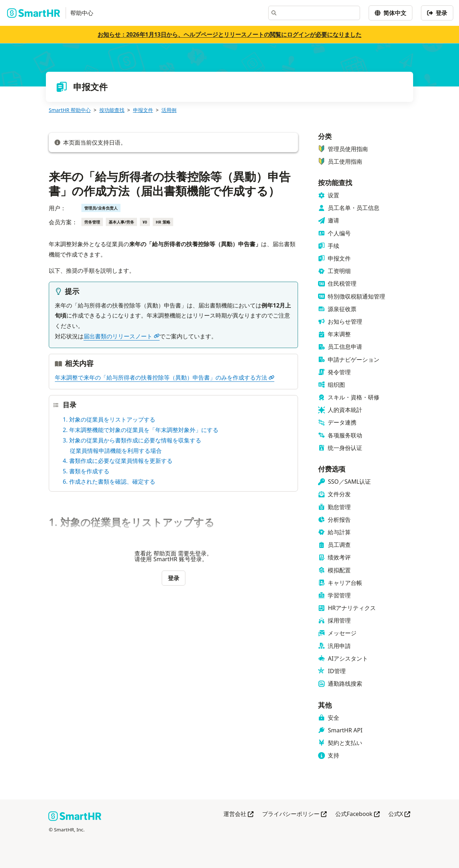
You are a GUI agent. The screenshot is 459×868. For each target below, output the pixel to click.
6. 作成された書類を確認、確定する (109, 482)
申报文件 (143, 110)
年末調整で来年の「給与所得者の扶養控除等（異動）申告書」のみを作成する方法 (165, 377)
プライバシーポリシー (294, 814)
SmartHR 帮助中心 (70, 110)
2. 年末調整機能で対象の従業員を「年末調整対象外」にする (141, 430)
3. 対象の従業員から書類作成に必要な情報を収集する (132, 440)
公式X (399, 814)
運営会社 (238, 814)
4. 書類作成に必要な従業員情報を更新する (118, 461)
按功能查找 (112, 110)
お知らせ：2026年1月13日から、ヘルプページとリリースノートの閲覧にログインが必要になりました (229, 34)
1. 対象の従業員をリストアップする (109, 419)
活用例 (169, 110)
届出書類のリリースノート (122, 336)
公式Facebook (358, 814)
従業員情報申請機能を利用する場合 (116, 451)
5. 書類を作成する (86, 471)
